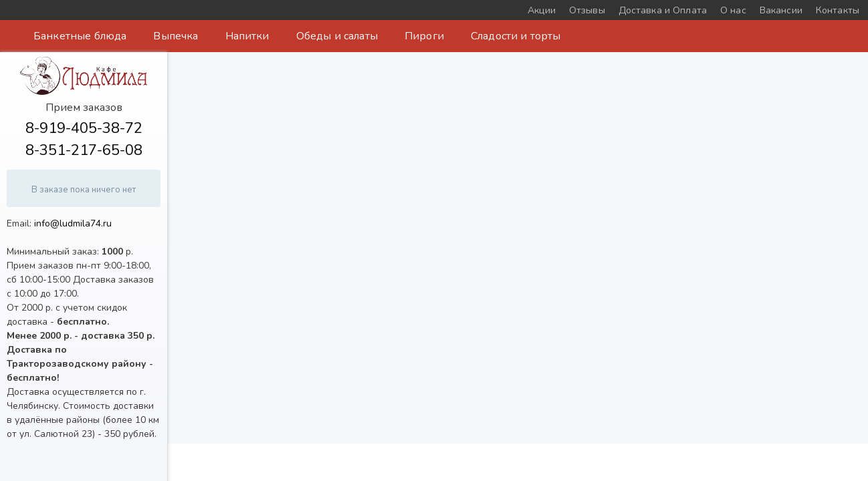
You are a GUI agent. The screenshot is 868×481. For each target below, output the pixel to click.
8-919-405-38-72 (84, 128)
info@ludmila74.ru (73, 223)
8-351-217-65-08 (84, 150)
